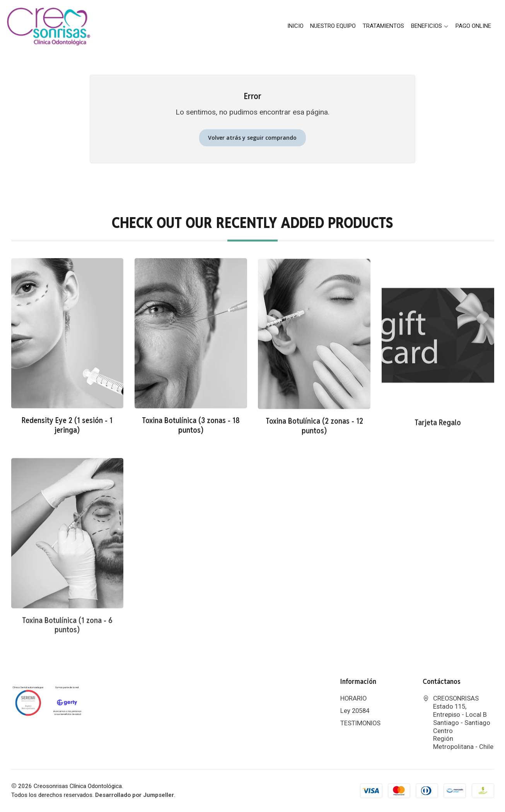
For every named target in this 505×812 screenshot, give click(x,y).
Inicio (295, 26)
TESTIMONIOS (360, 723)
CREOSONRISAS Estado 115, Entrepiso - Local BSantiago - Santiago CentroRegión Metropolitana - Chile (458, 723)
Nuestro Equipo (333, 26)
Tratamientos (383, 26)
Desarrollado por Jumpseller (135, 795)
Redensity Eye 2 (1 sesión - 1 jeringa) (67, 433)
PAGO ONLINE (473, 26)
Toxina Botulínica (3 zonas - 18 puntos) (191, 439)
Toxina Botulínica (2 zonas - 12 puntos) (314, 448)
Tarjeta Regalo (438, 454)
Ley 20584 (355, 711)
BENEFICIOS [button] (430, 26)
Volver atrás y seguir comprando (252, 138)
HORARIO (353, 698)
